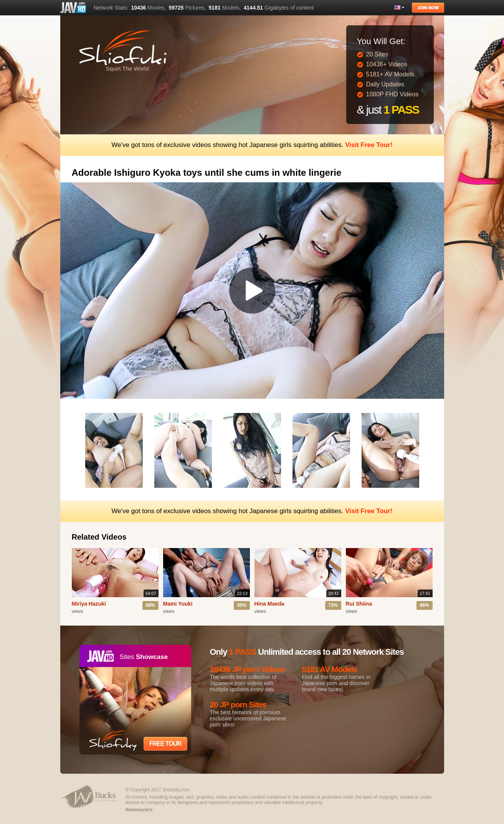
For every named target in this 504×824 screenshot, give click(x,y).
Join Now (428, 8)
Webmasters (139, 810)
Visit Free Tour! (369, 145)
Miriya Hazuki (89, 604)
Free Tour (165, 744)
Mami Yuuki (178, 604)
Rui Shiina (359, 604)
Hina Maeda (269, 604)
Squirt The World (127, 69)
